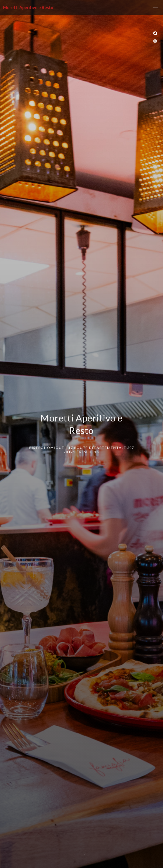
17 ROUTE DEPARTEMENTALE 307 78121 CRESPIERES (99, 449)
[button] (155, 7)
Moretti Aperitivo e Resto (28, 7)
